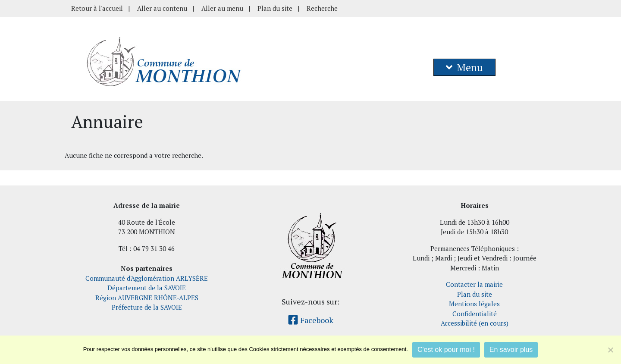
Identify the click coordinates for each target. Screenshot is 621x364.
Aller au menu (222, 8)
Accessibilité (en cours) (475, 323)
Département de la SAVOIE (147, 288)
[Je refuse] (610, 350)
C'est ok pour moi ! (446, 350)
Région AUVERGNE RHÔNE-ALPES (147, 298)
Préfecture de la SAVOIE (147, 307)
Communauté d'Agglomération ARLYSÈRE (147, 278)
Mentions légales (474, 304)
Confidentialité (475, 314)
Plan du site (275, 8)
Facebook (310, 320)
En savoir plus (511, 350)
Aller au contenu (162, 8)
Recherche (322, 8)
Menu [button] (464, 67)
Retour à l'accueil (97, 8)
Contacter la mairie (474, 284)
